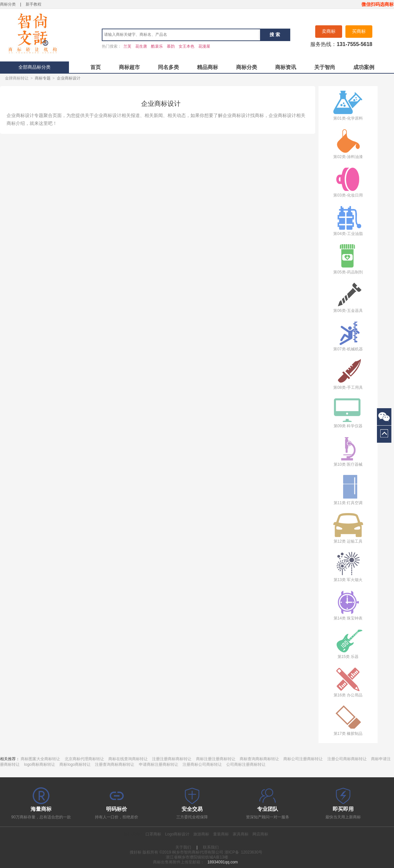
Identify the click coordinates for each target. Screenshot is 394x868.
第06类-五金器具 (348, 297)
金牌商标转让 (17, 78)
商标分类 (8, 4)
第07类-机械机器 (348, 336)
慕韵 (171, 46)
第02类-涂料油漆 (348, 143)
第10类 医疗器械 (348, 451)
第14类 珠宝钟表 (348, 605)
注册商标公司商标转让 (202, 764)
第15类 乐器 (348, 643)
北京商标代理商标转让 (84, 759)
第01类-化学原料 (348, 105)
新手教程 (33, 4)
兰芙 (127, 46)
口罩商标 (153, 834)
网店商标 (260, 834)
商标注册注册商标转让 (216, 759)
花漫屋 (204, 46)
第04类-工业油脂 (348, 220)
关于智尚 (325, 67)
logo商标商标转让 (40, 764)
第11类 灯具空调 (348, 490)
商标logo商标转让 (75, 764)
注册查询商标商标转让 (115, 764)
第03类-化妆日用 (348, 182)
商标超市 (129, 67)
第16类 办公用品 (348, 682)
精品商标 (208, 67)
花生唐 (141, 46)
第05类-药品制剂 (348, 259)
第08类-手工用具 (348, 374)
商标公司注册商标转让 (303, 759)
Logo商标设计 (177, 834)
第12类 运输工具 (348, 528)
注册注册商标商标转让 (172, 759)
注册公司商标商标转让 (347, 759)
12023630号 (252, 852)
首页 (96, 67)
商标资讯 (286, 67)
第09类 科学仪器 (348, 413)
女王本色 (186, 46)
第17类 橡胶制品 (348, 720)
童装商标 (221, 834)
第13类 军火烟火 (348, 566)
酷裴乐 (157, 46)
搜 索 (275, 35)
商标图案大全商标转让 (40, 759)
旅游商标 (201, 834)
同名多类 (168, 67)
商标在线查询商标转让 (128, 759)
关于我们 (183, 847)
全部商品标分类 (34, 67)
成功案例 (364, 67)
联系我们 (211, 847)
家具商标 (241, 834)
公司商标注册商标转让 (246, 764)
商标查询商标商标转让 (259, 759)
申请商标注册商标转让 (159, 764)
